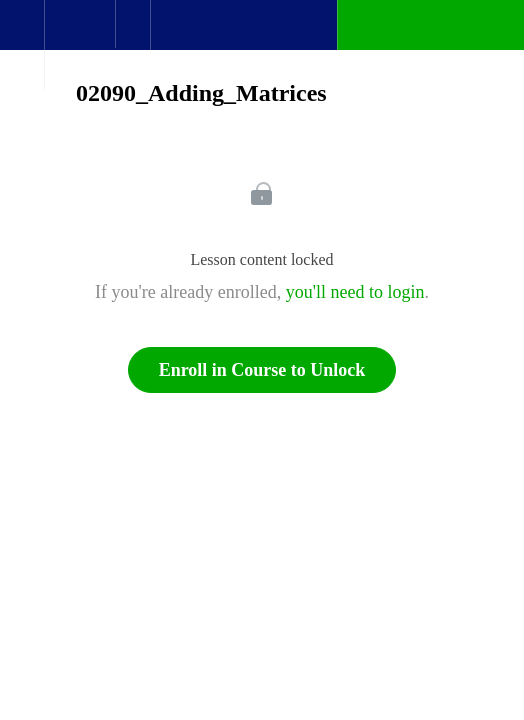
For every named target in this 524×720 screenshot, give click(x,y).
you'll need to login (355, 292)
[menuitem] (79, 45)
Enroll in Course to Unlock (262, 370)
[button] (22, 35)
